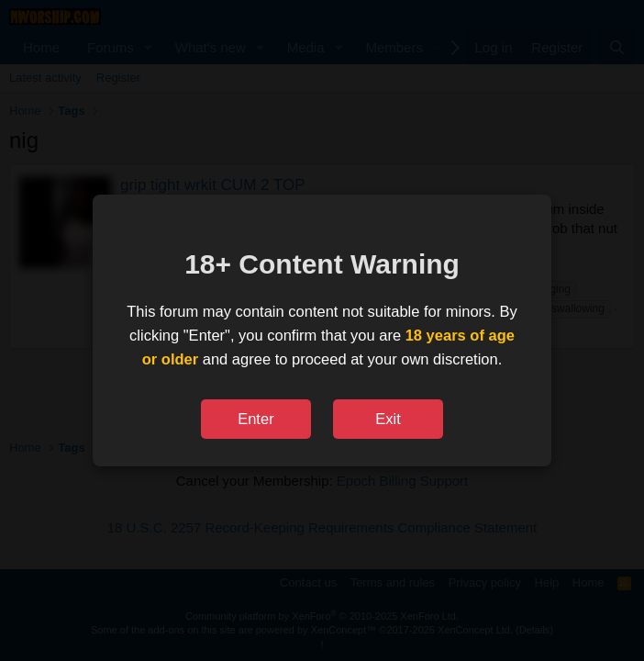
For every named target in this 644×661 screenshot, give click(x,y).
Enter (255, 419)
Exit (388, 419)
